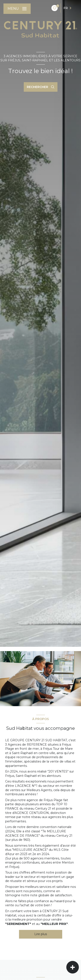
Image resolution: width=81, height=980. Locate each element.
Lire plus (41, 934)
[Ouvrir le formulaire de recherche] (41, 87)
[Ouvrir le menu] (17, 9)
